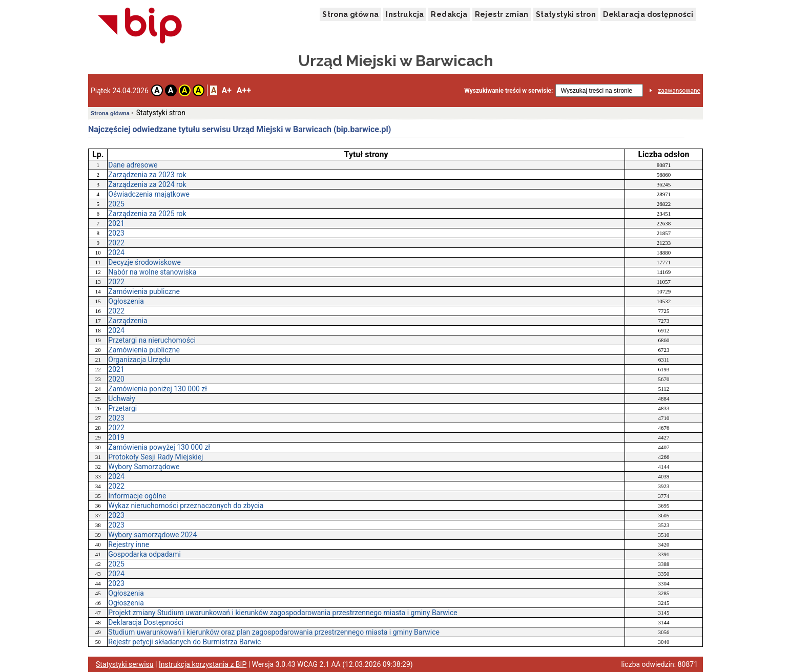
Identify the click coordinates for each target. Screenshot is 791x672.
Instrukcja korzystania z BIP (203, 664)
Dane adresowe (133, 165)
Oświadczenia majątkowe (149, 194)
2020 (116, 379)
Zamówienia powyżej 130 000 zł (159, 447)
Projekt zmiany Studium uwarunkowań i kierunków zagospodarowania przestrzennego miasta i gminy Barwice (283, 613)
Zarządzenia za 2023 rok (147, 175)
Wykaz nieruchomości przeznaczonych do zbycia (186, 506)
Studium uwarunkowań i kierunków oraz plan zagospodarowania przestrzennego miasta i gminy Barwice (274, 632)
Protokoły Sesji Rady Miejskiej (155, 457)
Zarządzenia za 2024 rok (147, 184)
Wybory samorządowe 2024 (152, 535)
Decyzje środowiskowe (144, 262)
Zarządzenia (128, 321)
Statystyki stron (566, 14)
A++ (244, 90)
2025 (116, 204)
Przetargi (122, 408)
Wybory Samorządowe (144, 467)
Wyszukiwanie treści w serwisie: (508, 91)
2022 (116, 243)
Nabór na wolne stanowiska (152, 272)
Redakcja (449, 14)
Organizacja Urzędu (139, 360)
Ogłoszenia (126, 301)
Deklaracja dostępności (648, 14)
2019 (116, 437)
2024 (116, 253)
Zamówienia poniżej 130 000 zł (158, 389)
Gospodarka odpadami (144, 554)
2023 (116, 233)
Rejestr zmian (502, 14)
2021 (116, 223)
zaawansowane (679, 91)
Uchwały (122, 398)
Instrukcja (405, 14)
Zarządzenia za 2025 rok (147, 214)
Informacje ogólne (137, 496)
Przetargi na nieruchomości (152, 340)
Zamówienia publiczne (144, 291)
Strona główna (350, 14)
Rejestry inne (129, 544)
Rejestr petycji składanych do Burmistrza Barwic (184, 642)
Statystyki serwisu (125, 664)
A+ (226, 90)
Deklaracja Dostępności (146, 622)
